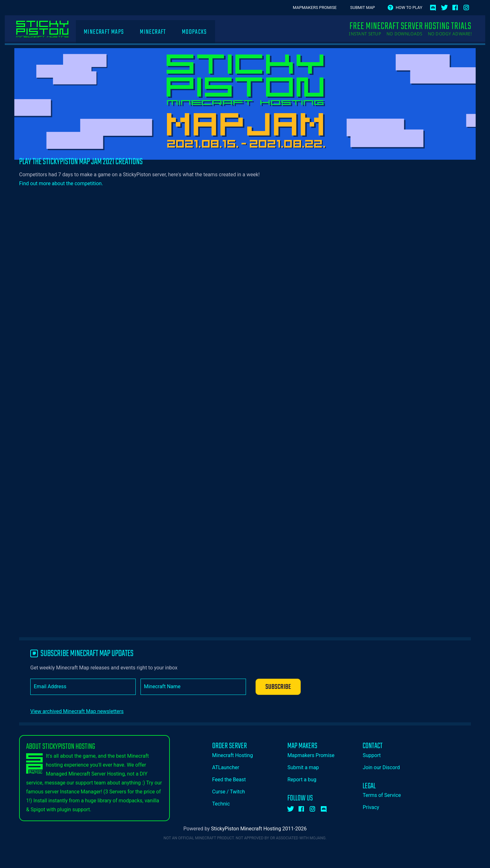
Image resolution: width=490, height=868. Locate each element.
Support (371, 755)
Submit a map (303, 767)
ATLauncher (226, 767)
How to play (409, 7)
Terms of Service (382, 795)
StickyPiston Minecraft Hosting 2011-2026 (259, 829)
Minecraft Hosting (233, 755)
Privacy (371, 807)
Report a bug (302, 780)
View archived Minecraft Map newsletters (77, 711)
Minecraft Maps (104, 32)
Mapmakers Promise (315, 7)
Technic (221, 804)
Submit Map (363, 7)
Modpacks (195, 32)
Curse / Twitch (229, 792)
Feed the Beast (229, 780)
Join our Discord (381, 767)
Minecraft (153, 32)
